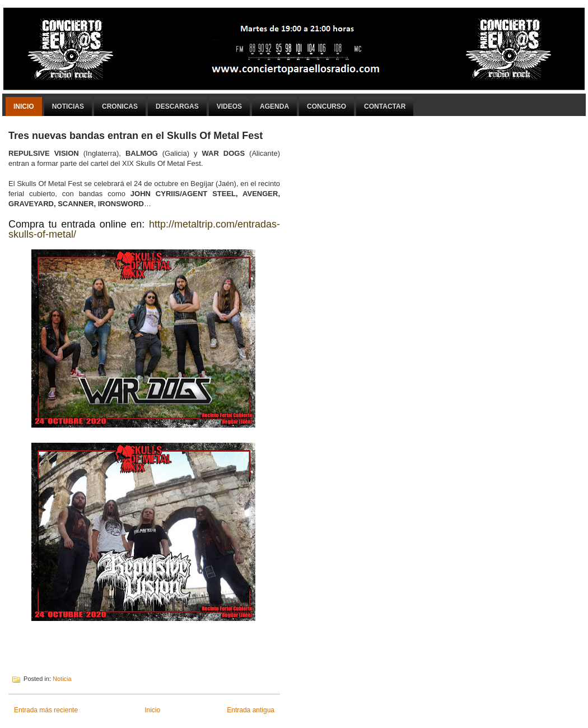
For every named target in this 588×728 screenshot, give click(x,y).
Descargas (177, 106)
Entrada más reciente (46, 710)
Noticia (62, 679)
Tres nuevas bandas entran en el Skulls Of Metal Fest (136, 136)
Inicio (24, 106)
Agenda (274, 106)
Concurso (326, 106)
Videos (229, 106)
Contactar (385, 106)
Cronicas (120, 106)
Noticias (68, 106)
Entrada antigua (251, 710)
